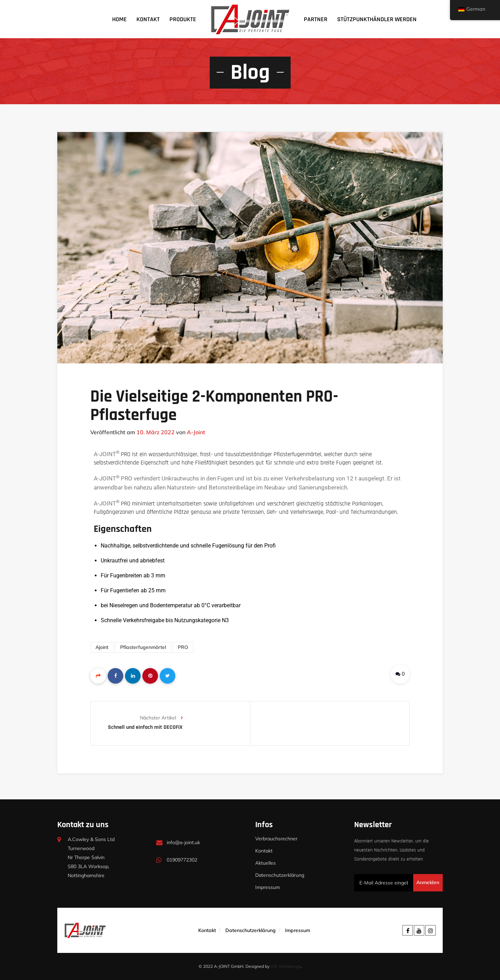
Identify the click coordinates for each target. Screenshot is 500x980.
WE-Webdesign (286, 966)
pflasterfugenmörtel (143, 647)
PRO (183, 647)
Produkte (183, 19)
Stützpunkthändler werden (377, 19)
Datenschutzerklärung (280, 875)
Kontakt (148, 19)
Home (119, 19)
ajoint (102, 647)
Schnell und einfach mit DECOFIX (145, 727)
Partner (316, 19)
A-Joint (196, 432)
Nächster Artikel (161, 718)
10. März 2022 (156, 432)
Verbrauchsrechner (276, 839)
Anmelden (428, 882)
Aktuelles (265, 863)
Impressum (268, 887)
